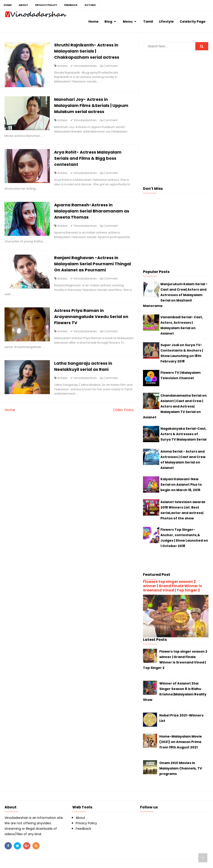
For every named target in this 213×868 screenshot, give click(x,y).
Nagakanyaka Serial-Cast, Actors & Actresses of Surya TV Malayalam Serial (183, 434)
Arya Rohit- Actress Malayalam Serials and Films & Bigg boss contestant (88, 159)
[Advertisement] (176, 86)
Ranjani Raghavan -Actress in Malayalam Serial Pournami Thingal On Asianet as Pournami (89, 264)
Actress (63, 66)
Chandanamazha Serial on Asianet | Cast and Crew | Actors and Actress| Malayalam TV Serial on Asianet (175, 406)
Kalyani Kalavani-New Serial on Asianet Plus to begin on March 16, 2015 (181, 485)
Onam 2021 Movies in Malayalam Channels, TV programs (181, 768)
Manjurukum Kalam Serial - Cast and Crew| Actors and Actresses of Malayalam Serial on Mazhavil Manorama (175, 295)
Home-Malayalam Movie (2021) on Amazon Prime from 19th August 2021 (181, 742)
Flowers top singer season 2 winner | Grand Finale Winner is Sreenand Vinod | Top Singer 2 (172, 586)
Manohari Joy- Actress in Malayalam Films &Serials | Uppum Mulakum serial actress (91, 106)
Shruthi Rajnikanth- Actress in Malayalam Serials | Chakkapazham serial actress (87, 51)
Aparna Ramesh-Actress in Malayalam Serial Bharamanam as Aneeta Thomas (92, 211)
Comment (111, 66)
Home (10, 411)
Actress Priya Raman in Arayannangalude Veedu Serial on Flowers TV (91, 317)
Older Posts (123, 411)
